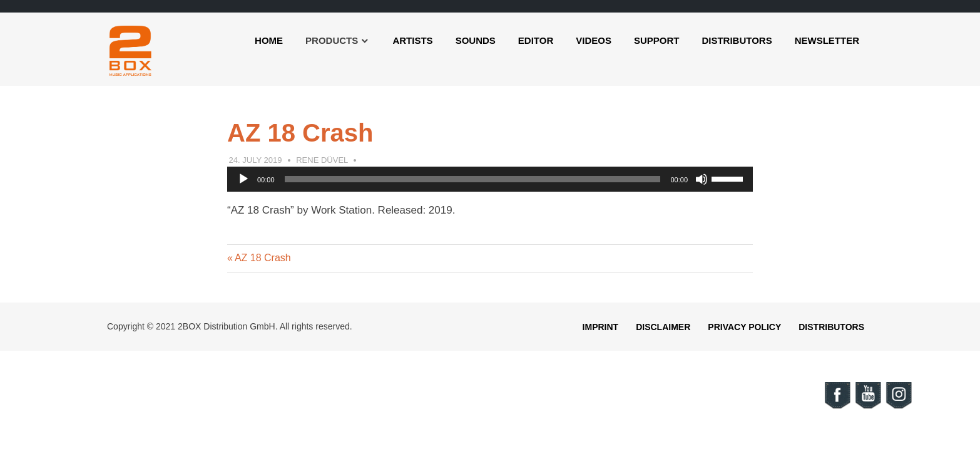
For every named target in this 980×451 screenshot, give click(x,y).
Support (657, 40)
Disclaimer (663, 327)
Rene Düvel (322, 160)
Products (332, 40)
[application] (490, 179)
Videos (594, 40)
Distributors (737, 40)
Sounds (476, 40)
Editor (536, 40)
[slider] (473, 179)
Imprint (601, 327)
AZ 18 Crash (263, 258)
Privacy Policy (744, 327)
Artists (412, 40)
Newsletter (827, 40)
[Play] (243, 179)
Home (269, 40)
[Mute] (702, 179)
